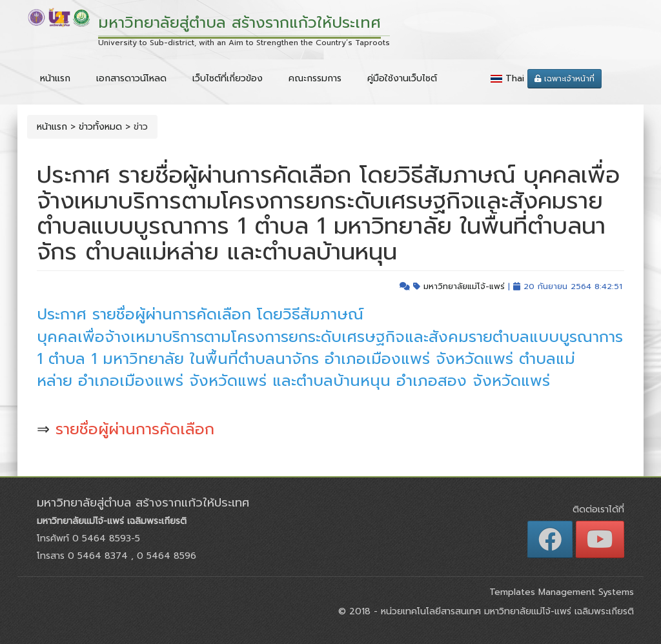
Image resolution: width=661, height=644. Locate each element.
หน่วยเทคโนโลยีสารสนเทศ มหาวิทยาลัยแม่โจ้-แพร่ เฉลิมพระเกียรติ (506, 611)
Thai (515, 78)
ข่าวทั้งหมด (100, 127)
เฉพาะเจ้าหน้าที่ (564, 79)
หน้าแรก (55, 78)
